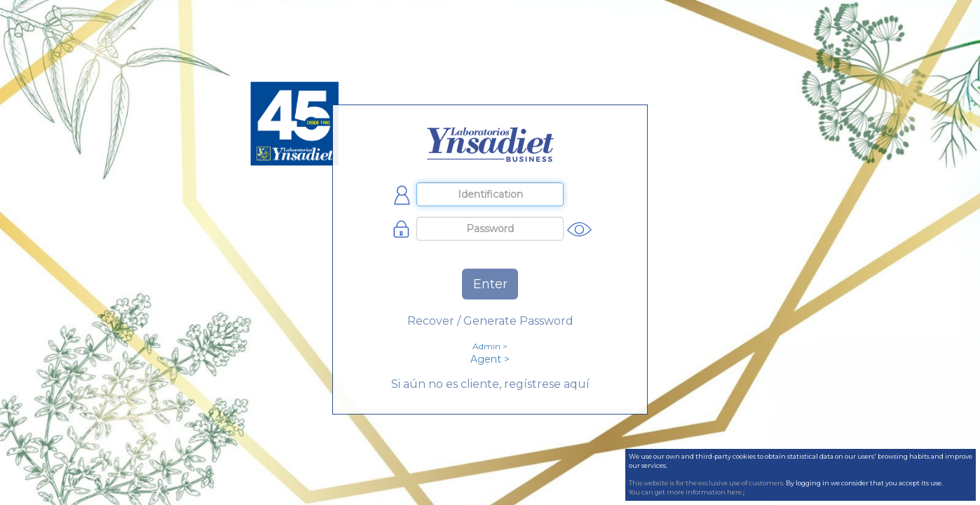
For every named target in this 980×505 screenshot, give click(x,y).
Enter (490, 284)
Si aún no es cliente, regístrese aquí (490, 384)
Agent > (490, 359)
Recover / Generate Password (490, 321)
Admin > (490, 346)
